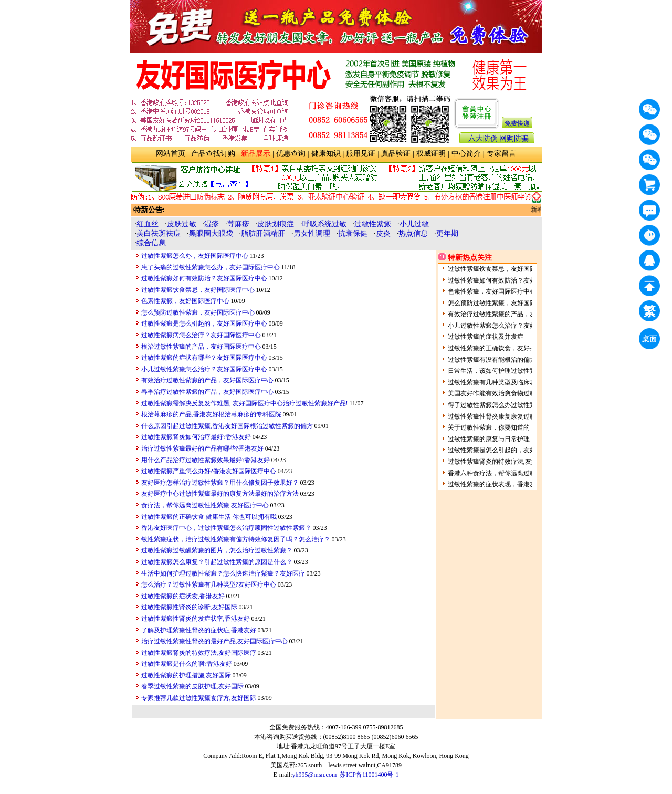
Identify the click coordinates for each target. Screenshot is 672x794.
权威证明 (431, 154)
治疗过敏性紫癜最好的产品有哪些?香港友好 (202, 448)
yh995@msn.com (315, 775)
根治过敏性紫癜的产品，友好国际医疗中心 (201, 347)
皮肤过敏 (182, 224)
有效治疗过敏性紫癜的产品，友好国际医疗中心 (207, 380)
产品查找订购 (213, 154)
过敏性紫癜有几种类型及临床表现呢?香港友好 (512, 382)
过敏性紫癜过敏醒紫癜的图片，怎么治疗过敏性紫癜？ (217, 550)
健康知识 (326, 154)
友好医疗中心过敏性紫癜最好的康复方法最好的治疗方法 (220, 494)
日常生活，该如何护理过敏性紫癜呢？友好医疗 (514, 371)
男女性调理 (312, 233)
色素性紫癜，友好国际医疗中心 (185, 301)
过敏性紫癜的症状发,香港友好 (183, 596)
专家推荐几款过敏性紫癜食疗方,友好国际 (199, 698)
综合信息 (151, 243)
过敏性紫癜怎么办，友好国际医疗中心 (195, 256)
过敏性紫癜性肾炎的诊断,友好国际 (189, 607)
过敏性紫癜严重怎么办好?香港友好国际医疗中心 (209, 471)
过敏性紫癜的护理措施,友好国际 (186, 675)
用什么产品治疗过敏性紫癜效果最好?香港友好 (206, 460)
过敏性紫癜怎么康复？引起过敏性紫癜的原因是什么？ (217, 562)
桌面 (651, 341)
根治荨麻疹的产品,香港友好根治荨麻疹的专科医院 (211, 414)
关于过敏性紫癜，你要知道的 (489, 427)
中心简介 (466, 154)
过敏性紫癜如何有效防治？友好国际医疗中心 (204, 278)
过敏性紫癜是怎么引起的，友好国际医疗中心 (204, 323)
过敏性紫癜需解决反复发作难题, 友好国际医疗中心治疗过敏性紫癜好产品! (245, 403)
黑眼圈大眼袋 (211, 233)
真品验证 (396, 154)
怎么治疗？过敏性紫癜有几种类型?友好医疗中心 (209, 584)
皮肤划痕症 (276, 224)
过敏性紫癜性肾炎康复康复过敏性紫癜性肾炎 (511, 416)
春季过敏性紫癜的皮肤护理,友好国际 (192, 686)
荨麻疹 (238, 224)
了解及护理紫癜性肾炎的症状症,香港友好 (199, 630)
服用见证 (361, 154)
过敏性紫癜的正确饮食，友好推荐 (495, 348)
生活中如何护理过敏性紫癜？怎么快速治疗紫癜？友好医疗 (223, 573)
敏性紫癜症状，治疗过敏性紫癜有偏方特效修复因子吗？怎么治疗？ (236, 539)
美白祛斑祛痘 (159, 233)
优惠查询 (291, 154)
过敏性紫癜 (373, 224)
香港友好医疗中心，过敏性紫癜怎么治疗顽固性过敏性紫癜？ (226, 528)
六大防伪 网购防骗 (499, 138)
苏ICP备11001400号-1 (369, 775)
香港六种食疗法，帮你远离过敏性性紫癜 (505, 473)
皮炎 (383, 233)
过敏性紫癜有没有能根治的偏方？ (495, 360)
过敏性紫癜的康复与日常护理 (489, 439)
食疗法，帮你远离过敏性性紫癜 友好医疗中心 (205, 505)
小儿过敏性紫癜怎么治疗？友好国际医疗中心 (204, 369)
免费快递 (517, 123)
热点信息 (413, 233)
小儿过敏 (414, 224)
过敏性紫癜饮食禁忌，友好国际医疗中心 (198, 290)
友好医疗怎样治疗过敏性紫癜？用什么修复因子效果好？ (220, 483)
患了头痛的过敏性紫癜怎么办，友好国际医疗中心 (211, 267)
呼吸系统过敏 (324, 224)
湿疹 (212, 224)
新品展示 (256, 154)
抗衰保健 (353, 233)
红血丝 (148, 224)
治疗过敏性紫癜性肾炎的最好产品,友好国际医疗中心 (214, 641)
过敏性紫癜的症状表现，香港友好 (495, 484)
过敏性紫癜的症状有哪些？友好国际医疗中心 (204, 358)
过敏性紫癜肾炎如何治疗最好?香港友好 (196, 437)
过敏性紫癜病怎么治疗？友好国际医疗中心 (201, 335)
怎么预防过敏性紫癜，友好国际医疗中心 (198, 312)
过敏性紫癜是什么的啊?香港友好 (187, 664)
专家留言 (501, 154)
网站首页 (171, 154)
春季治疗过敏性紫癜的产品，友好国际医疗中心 (207, 392)
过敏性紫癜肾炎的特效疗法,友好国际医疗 (199, 653)
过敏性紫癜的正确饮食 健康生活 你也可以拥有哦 (209, 517)
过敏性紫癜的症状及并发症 (486, 337)
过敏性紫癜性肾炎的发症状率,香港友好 (196, 619)
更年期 (447, 233)
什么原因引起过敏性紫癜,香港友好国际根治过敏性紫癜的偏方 (227, 426)
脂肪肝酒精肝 (263, 233)
